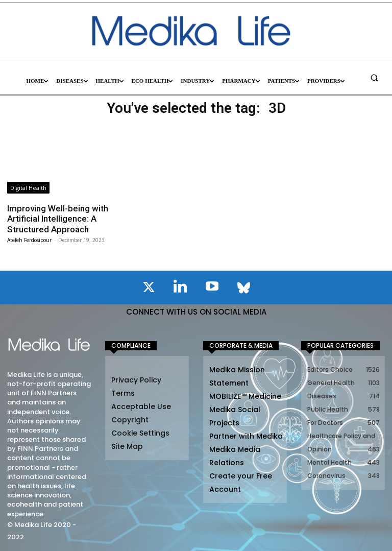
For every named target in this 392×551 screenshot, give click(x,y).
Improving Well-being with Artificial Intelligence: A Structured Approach (58, 219)
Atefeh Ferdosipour (29, 240)
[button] (374, 78)
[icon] (149, 289)
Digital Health (28, 188)
